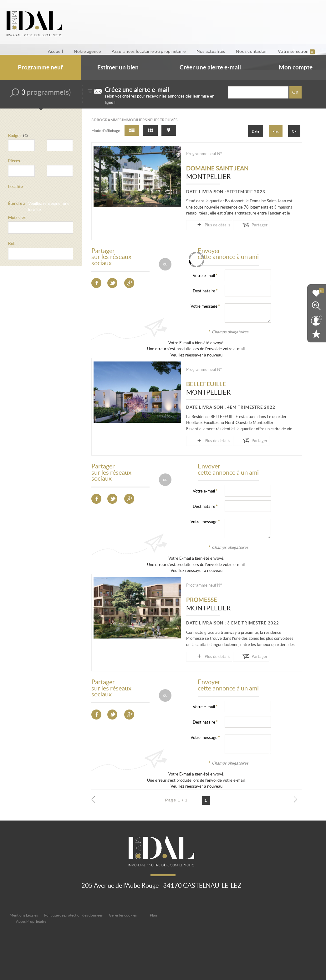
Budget (15, 136)
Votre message (204, 306)
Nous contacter (257, 51)
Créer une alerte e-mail (210, 68)
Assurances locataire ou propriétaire (161, 51)
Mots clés (17, 217)
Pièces (14, 161)
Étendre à (17, 204)
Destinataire (204, 291)
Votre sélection (298, 51)
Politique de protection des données (73, 914)
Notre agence (103, 51)
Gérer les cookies (123, 914)
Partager (245, 225)
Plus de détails (210, 225)
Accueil (75, 51)
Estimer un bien (118, 68)
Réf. (12, 244)
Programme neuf (40, 68)
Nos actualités (220, 51)
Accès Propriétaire (31, 921)
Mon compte (296, 68)
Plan (153, 914)
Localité (15, 187)
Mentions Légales (24, 914)
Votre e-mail (204, 275)
